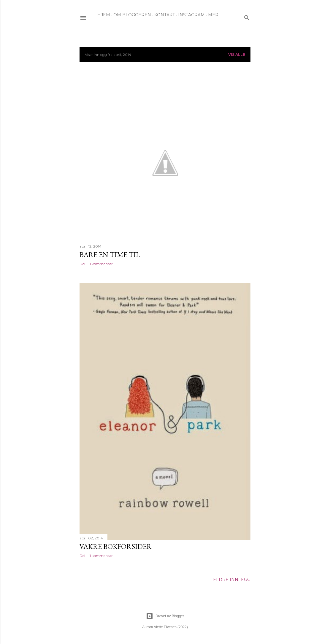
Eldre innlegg (232, 580)
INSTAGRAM (191, 15)
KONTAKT (165, 15)
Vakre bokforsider (116, 546)
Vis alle (237, 55)
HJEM (104, 15)
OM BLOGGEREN (132, 15)
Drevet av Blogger (165, 616)
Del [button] (82, 264)
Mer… (215, 15)
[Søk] (247, 16)
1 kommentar (101, 264)
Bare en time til (110, 255)
